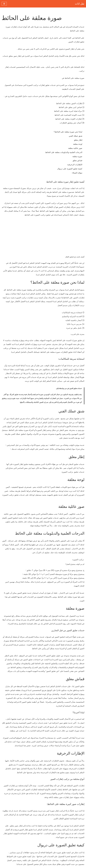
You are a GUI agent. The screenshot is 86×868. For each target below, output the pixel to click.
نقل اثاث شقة (35, 836)
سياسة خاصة (35, 840)
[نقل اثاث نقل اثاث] (80, 4)
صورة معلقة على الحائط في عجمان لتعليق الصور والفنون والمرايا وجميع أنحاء (52, 794)
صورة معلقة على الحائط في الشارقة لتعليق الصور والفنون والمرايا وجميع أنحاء (51, 786)
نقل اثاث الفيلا (35, 832)
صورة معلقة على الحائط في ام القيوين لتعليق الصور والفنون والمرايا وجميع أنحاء (51, 790)
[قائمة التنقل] (4, 4)
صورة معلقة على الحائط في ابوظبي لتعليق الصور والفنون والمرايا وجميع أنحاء (52, 777)
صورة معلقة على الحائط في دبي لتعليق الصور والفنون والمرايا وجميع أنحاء (53, 782)
